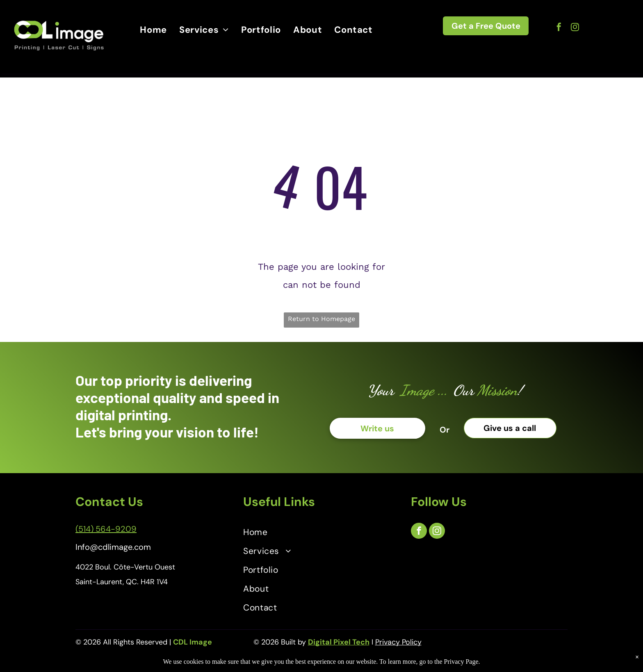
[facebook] (559, 28)
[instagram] (575, 28)
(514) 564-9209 (106, 529)
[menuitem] (153, 30)
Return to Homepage (321, 319)
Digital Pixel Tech (339, 642)
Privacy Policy (398, 642)
